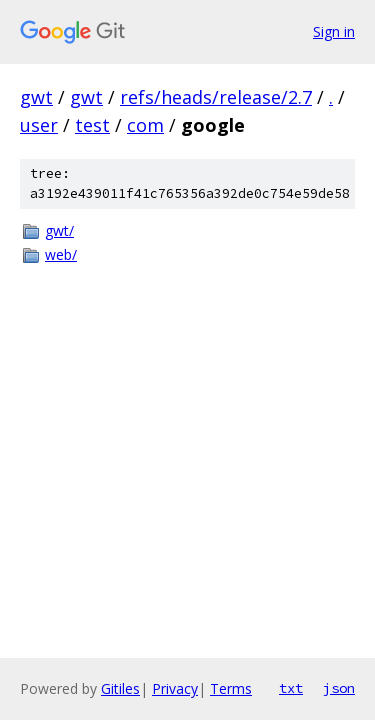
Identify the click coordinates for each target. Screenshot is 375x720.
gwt (36, 97)
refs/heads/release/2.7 (216, 97)
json (339, 688)
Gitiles (120, 688)
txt (291, 688)
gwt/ (59, 230)
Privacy (175, 688)
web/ (61, 254)
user (39, 125)
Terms (231, 688)
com (145, 125)
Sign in (334, 31)
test (92, 125)
